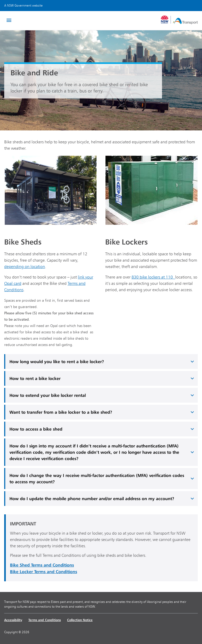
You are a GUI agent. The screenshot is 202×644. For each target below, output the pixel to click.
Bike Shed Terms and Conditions (42, 565)
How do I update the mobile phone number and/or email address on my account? (102, 499)
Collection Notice (80, 620)
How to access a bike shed (102, 429)
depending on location (25, 267)
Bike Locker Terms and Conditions (44, 572)
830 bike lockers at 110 (153, 277)
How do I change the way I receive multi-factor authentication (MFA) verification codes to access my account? (102, 479)
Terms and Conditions (45, 620)
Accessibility (13, 620)
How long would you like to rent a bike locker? (102, 362)
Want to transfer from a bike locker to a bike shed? (102, 412)
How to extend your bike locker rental (102, 395)
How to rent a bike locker (102, 378)
